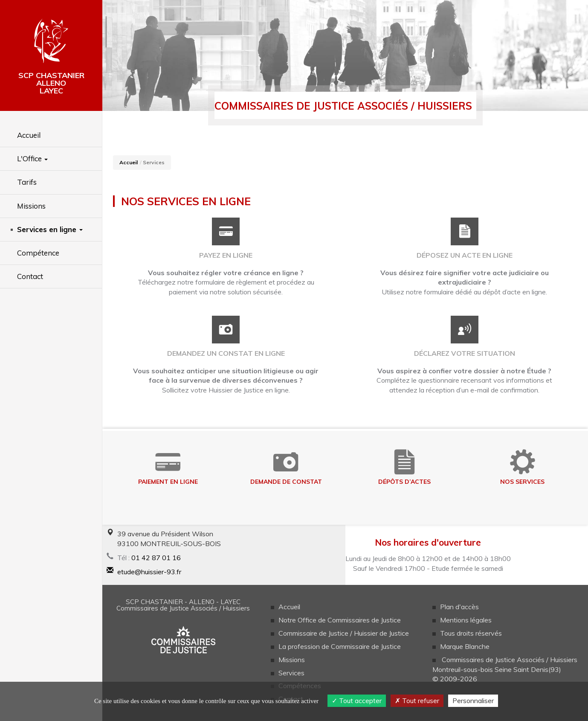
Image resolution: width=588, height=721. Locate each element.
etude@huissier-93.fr (149, 572)
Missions (292, 660)
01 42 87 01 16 (156, 558)
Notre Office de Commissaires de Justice (340, 620)
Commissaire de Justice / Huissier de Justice (344, 633)
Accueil (129, 162)
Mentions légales (466, 620)
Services (291, 673)
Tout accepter (357, 701)
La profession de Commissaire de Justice (340, 646)
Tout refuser (417, 701)
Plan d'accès (459, 607)
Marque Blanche (465, 646)
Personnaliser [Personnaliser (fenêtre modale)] (473, 701)
